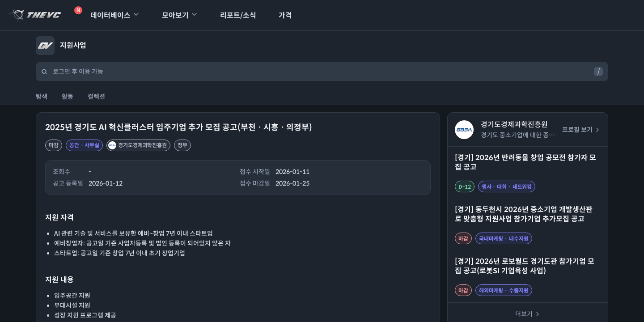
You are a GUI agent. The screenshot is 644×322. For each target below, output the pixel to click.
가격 (280, 15)
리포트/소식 (232, 15)
